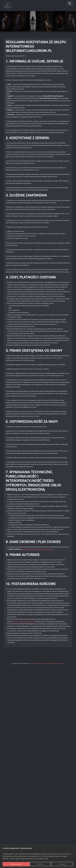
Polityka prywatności (58, 649)
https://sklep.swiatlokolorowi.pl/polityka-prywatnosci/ (37, 569)
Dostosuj (13, 864)
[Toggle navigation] (70, 3)
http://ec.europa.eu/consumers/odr (24, 639)
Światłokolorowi (35, 649)
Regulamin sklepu (46, 649)
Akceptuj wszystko (60, 864)
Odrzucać (35, 864)
